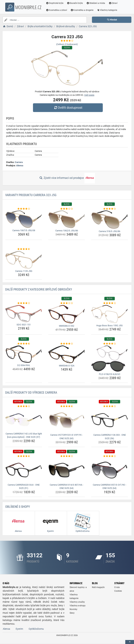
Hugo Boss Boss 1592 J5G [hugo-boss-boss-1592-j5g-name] (109, 325)
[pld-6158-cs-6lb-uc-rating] (109, 344)
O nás (117, 587)
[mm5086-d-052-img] (67, 314)
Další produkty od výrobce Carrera (31, 392)
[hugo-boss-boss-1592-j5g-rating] (109, 303)
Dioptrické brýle (55, 3)
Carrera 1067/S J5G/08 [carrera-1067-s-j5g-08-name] (24, 230)
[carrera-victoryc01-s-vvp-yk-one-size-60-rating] (67, 406)
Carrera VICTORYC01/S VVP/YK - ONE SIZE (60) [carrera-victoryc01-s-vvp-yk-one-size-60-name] (67, 437)
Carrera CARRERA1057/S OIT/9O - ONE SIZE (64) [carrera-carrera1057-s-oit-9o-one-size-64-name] (110, 487)
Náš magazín (98, 587)
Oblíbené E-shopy (18, 507)
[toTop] (130, 642)
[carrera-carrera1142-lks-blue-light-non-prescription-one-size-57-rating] (24, 406)
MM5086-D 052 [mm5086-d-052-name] (67, 326)
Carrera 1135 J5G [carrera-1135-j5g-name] (24, 271)
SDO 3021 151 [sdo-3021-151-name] (24, 325)
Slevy (72, 613)
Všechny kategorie (107, 10)
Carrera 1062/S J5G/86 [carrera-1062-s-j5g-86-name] (67, 231)
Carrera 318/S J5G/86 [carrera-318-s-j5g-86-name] (109, 231)
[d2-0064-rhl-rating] (24, 344)
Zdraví (113, 3)
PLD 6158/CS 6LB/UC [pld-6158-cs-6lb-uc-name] (110, 374)
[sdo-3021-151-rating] (24, 303)
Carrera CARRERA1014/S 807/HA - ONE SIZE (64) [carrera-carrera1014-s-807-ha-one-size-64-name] (67, 487)
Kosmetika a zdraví (57, 10)
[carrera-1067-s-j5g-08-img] (24, 219)
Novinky (73, 609)
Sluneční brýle (75, 3)
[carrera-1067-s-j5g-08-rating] (24, 209)
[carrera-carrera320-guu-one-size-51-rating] (24, 456)
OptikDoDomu (36, 629)
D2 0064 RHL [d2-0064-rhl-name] (24, 365)
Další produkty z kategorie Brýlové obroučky (39, 289)
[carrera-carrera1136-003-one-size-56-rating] (109, 406)
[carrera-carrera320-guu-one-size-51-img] (24, 470)
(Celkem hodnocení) (67, 44)
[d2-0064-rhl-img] (24, 354)
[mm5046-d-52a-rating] (67, 344)
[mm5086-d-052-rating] (67, 303)
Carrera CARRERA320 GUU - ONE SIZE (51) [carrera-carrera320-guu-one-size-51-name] (24, 487)
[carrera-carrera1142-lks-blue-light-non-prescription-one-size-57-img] (24, 420)
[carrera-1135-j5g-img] (24, 260)
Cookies (118, 591)
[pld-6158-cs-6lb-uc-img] (109, 359)
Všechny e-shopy (78, 606)
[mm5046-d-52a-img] (67, 354)
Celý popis (89, 95)
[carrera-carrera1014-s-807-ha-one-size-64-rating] (67, 456)
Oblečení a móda (96, 3)
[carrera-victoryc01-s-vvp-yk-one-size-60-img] (67, 420)
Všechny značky (77, 602)
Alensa (20, 165)
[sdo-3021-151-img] (24, 314)
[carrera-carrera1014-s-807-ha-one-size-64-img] (67, 470)
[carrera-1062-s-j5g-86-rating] (67, 209)
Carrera (19, 162)
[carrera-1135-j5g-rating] (24, 249)
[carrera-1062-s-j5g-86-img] (67, 219)
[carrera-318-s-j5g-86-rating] (109, 209)
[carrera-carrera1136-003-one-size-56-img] (109, 420)
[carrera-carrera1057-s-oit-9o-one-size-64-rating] (109, 456)
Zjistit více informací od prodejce (67, 178)
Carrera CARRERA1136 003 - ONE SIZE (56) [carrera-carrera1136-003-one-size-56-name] (110, 437)
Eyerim (19, 629)
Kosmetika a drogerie (82, 10)
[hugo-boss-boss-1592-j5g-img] (109, 314)
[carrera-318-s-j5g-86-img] (109, 220)
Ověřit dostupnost (68, 108)
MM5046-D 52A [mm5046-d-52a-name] (67, 366)
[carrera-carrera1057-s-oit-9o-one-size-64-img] (109, 470)
